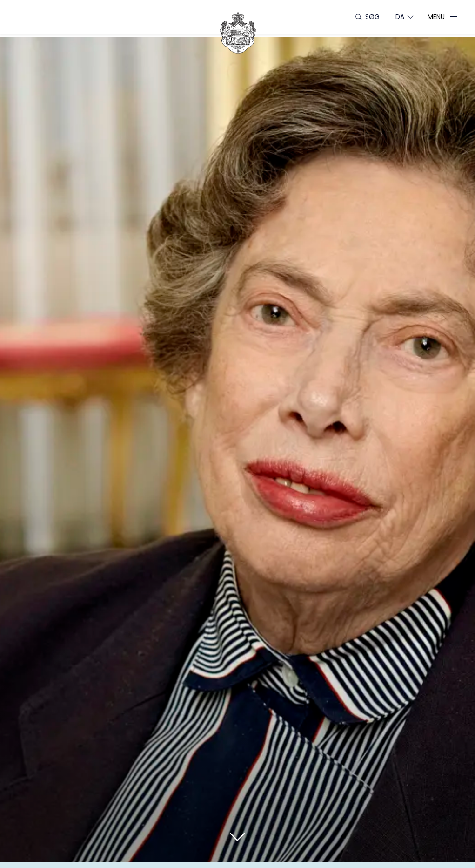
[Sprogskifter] (400, 17)
